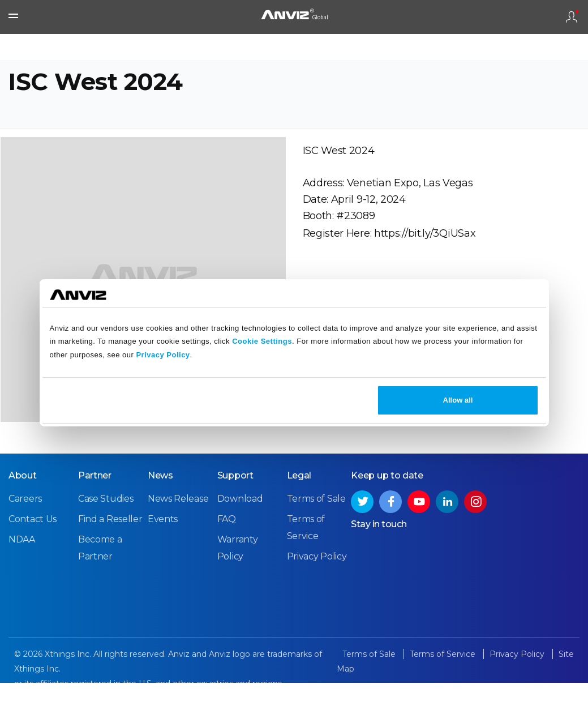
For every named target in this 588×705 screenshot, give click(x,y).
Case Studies (106, 525)
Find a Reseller (110, 546)
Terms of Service (444, 681)
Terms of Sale (316, 525)
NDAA (22, 566)
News (160, 502)
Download (240, 525)
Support (235, 502)
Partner (95, 502)
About (23, 502)
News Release (178, 525)
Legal (299, 502)
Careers (25, 525)
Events (163, 546)
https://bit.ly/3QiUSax (425, 251)
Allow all (458, 400)
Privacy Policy (163, 355)
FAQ (227, 546)
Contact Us (33, 546)
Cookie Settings (262, 341)
